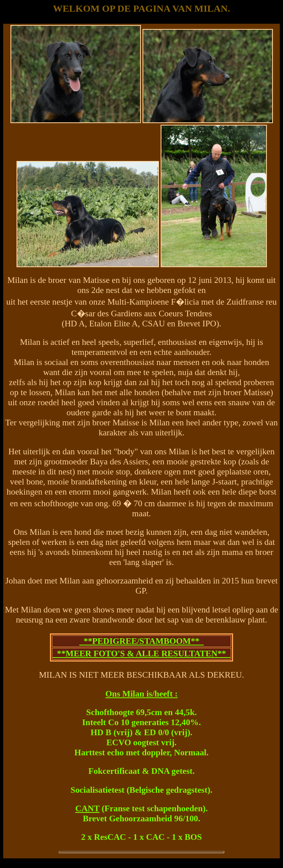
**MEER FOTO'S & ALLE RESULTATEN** (141, 654)
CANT (87, 808)
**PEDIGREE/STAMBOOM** (141, 641)
